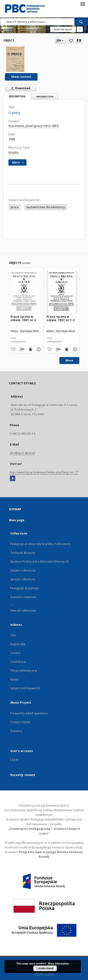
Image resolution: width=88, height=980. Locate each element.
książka (13, 152)
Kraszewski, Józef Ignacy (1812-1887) (33, 126)
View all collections (23, 611)
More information (58, 963)
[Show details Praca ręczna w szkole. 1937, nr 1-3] (74, 349)
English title (18, 644)
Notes (14, 679)
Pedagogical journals (25, 588)
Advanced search (63, 29)
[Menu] (83, 4)
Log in (14, 760)
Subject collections (23, 570)
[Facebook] (13, 479)
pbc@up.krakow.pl (23, 453)
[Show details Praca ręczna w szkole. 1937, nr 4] (38, 349)
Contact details (21, 722)
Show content (21, 77)
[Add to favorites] (71, 41)
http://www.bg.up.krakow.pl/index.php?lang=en (44, 472)
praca (15, 207)
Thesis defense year (24, 671)
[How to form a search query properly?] (80, 29)
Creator (16, 653)
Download (19, 88)
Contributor (18, 662)
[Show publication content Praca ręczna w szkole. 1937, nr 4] (30, 349)
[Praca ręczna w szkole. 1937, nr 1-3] (62, 292)
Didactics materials (23, 597)
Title (13, 635)
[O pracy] (15, 59)
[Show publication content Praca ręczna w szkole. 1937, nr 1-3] (66, 349)
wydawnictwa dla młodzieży (46, 207)
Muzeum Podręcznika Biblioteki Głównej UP (40, 562)
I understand (45, 968)
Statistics (16, 731)
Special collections (23, 579)
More (69, 360)
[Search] (81, 22)
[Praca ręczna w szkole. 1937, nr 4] (26, 292)
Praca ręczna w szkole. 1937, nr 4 (23, 318)
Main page (17, 520)
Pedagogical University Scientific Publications (41, 544)
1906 (12, 139)
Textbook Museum (23, 553)
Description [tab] (17, 97)
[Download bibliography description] (22, 349)
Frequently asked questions (29, 713)
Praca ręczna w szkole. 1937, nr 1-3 (60, 318)
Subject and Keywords (25, 688)
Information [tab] (45, 97)
